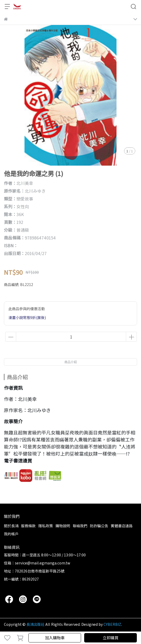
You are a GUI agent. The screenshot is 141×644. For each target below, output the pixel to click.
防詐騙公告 (99, 526)
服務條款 (28, 526)
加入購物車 (55, 638)
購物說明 (63, 526)
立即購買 (111, 638)
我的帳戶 (11, 534)
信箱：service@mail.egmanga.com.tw (37, 563)
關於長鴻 (11, 526)
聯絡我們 (80, 526)
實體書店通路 (122, 526)
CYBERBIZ (112, 624)
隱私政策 (46, 526)
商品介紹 (71, 362)
